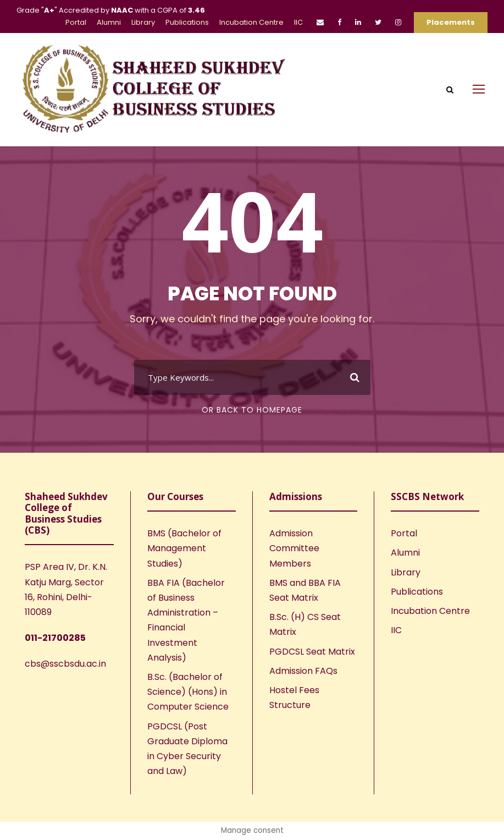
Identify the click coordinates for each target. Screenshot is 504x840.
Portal (76, 22)
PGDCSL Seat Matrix (312, 652)
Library (143, 22)
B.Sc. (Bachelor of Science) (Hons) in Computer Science (188, 692)
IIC (298, 22)
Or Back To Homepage (252, 410)
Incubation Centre (251, 22)
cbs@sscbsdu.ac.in (65, 664)
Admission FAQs (303, 671)
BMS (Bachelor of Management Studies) (184, 548)
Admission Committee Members (294, 548)
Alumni (109, 22)
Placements (451, 22)
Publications (187, 22)
